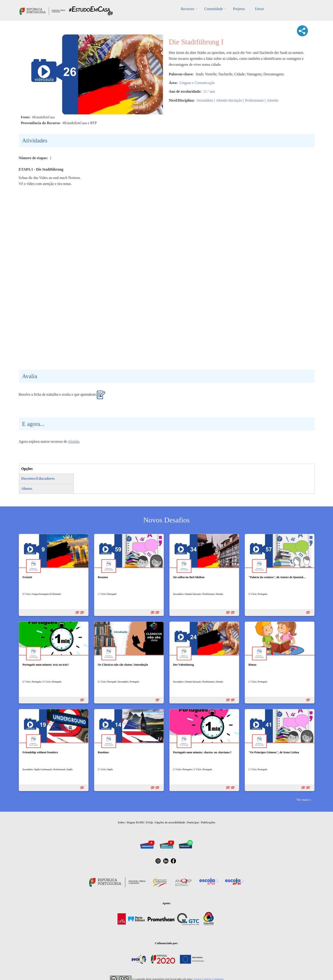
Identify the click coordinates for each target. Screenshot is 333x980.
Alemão (273, 100)
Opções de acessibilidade (170, 822)
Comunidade (214, 9)
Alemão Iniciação (229, 100)
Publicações (208, 822)
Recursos (187, 9)
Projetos (239, 9)
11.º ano (209, 91)
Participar (193, 822)
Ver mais (302, 800)
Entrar (260, 9)
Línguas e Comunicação (197, 83)
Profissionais (254, 100)
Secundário (205, 100)
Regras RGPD (135, 822)
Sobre (121, 822)
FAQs (149, 822)
